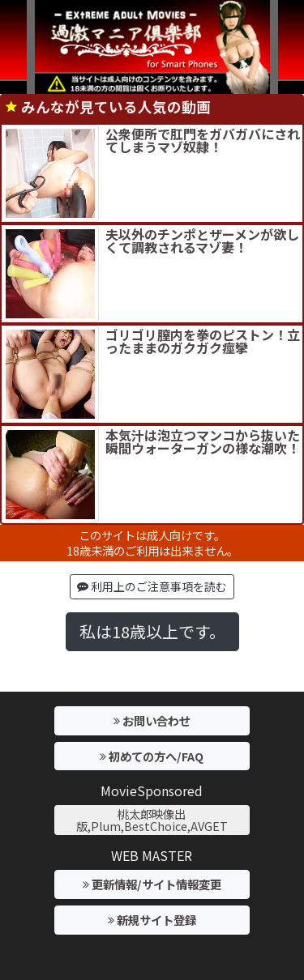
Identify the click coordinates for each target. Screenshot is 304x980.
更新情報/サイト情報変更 (152, 884)
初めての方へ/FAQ (152, 756)
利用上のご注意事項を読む (152, 586)
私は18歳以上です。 (152, 631)
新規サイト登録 (152, 920)
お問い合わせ (152, 720)
